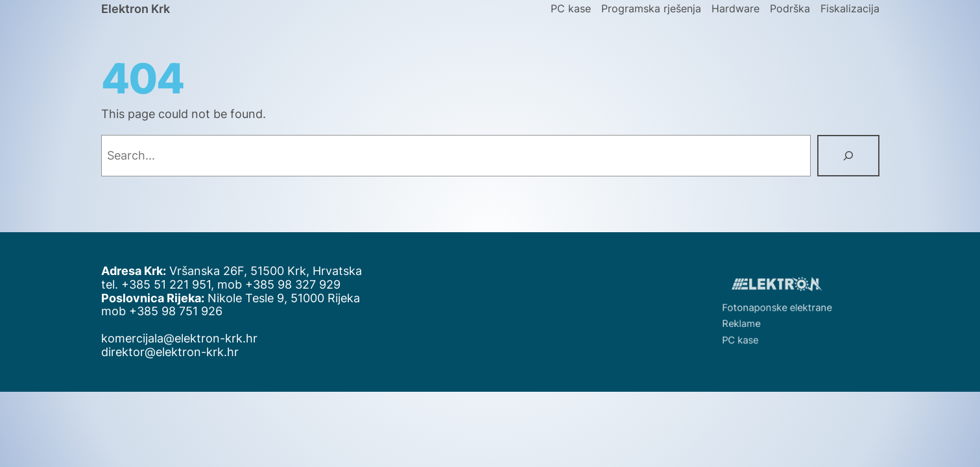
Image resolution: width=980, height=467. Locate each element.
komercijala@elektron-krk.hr (179, 338)
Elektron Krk (136, 9)
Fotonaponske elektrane (778, 308)
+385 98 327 (282, 284)
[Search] (848, 156)
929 (330, 284)
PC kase (747, 336)
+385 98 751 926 (176, 311)
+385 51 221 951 (166, 284)
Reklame (747, 321)
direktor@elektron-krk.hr (170, 352)
